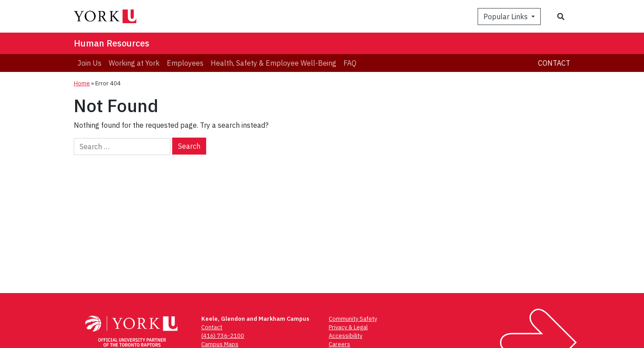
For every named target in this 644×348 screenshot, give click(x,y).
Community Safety (353, 319)
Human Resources (112, 43)
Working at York (134, 63)
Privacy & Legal (348, 327)
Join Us (89, 63)
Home (82, 83)
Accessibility (345, 336)
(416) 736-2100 (223, 336)
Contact (554, 63)
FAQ (350, 63)
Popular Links (506, 17)
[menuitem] (89, 63)
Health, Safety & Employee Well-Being (273, 63)
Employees (185, 63)
